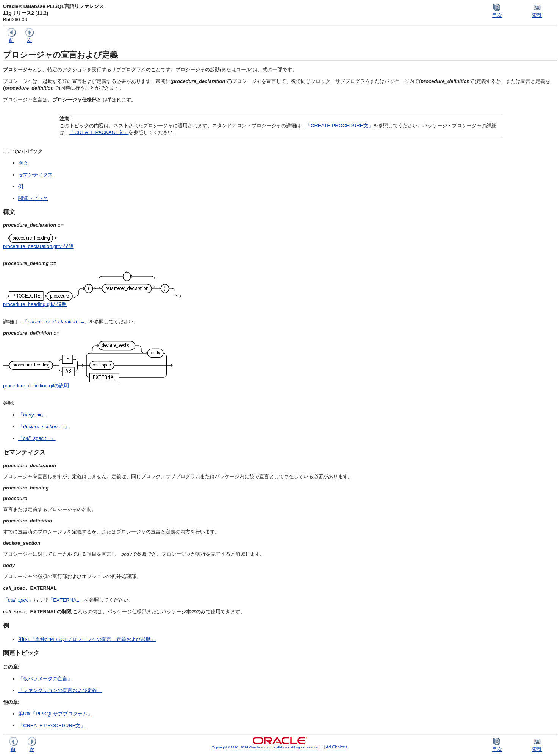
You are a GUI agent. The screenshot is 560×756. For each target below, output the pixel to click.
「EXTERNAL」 (66, 600)
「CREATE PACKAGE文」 (99, 132)
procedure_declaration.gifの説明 (38, 246)
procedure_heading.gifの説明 (35, 304)
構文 (23, 163)
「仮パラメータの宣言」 (45, 679)
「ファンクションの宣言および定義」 (60, 690)
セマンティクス (35, 175)
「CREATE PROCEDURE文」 (339, 125)
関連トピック (33, 198)
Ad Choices (337, 747)
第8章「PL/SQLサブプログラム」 (55, 714)
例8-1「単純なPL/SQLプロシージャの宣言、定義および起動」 (87, 639)
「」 (18, 600)
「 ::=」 (56, 322)
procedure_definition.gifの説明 (36, 386)
